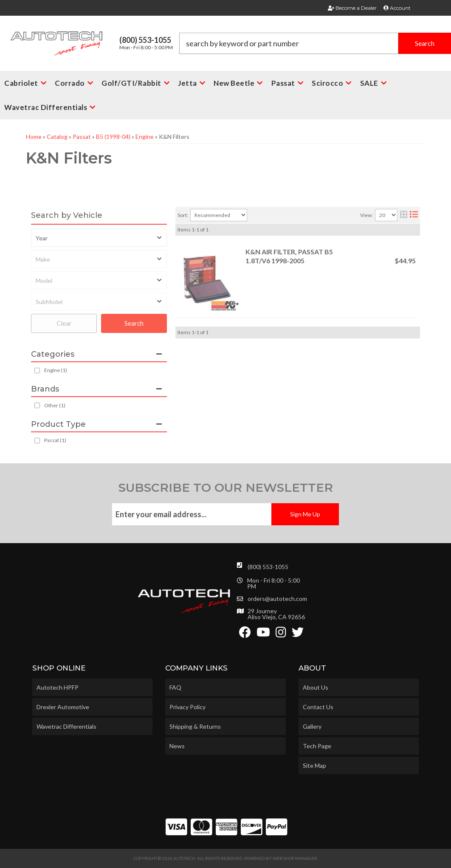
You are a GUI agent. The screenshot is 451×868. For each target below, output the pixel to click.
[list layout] (414, 215)
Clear (64, 323)
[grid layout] (404, 215)
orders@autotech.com (277, 599)
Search (134, 323)
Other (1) (55, 405)
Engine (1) (56, 370)
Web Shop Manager (295, 858)
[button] (315, 43)
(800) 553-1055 (268, 567)
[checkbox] (37, 405)
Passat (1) (55, 440)
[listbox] (99, 238)
